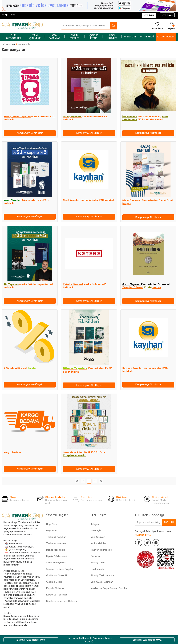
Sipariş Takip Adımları (103, 575)
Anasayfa (9, 44)
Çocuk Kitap (94, 37)
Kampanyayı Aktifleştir (30, 133)
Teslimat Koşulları (56, 537)
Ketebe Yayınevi (73, 284)
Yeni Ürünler (98, 537)
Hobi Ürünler (112, 37)
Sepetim (96, 556)
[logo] (22, 26)
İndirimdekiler (98, 543)
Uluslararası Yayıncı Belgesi (62, 601)
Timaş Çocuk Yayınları (17, 117)
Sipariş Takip (98, 563)
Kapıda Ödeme (55, 588)
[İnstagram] (156, 543)
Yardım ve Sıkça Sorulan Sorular (109, 588)
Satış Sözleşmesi (56, 563)
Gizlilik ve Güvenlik (57, 575)
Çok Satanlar (55, 37)
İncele (127, 204)
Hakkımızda (97, 569)
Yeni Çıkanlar (35, 37)
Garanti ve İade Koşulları (60, 569)
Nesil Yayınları (72, 200)
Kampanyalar (166, 37)
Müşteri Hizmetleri (101, 550)
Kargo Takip (9, 15)
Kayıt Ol (169, 522)
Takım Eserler (74, 37)
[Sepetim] (172, 26)
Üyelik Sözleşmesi (57, 556)
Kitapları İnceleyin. (74, 455)
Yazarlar (130, 37)
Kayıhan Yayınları (133, 368)
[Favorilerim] (157, 26)
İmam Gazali (130, 117)
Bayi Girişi (52, 524)
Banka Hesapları (56, 550)
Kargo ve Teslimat (57, 595)
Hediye (157, 287)
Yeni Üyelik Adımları (102, 582)
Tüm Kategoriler (13, 37)
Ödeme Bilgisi (54, 582)
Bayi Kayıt (52, 531)
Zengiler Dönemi (133, 287)
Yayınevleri (147, 37)
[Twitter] (147, 543)
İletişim (95, 524)
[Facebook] (139, 543)
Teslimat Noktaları (57, 543)
